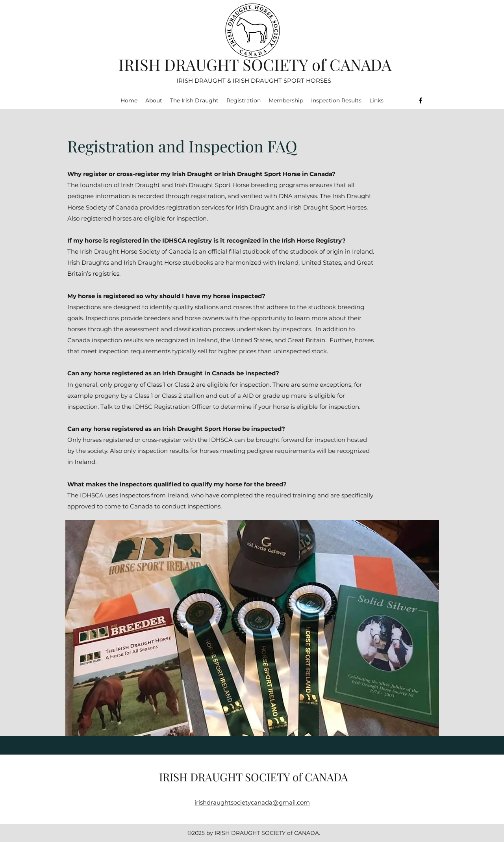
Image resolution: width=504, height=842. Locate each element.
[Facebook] (421, 100)
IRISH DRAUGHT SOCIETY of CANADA (255, 64)
